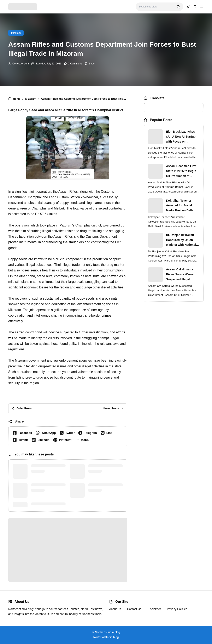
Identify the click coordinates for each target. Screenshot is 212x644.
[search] (178, 7)
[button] (202, 7)
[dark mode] (188, 7)
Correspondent (21, 64)
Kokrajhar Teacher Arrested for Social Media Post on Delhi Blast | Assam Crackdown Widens (180, 206)
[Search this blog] (156, 7)
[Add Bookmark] (90, 64)
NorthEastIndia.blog (106, 637)
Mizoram (16, 33)
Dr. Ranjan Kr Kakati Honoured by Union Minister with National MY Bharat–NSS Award (182, 240)
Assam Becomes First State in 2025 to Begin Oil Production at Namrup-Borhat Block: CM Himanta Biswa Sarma (181, 171)
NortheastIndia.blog (107, 632)
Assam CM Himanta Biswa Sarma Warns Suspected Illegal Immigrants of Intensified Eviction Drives (180, 275)
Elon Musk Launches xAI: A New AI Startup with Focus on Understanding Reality (181, 137)
